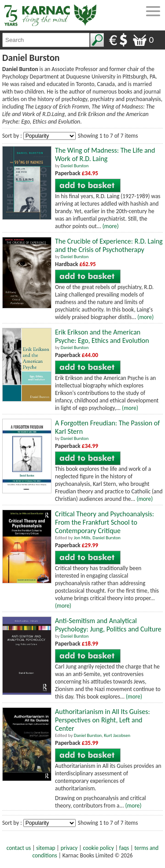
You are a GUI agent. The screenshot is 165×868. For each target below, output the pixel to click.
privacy (69, 848)
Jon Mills (82, 538)
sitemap (46, 848)
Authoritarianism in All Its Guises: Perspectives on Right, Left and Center (103, 720)
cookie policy (99, 848)
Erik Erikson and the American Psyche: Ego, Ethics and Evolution (102, 336)
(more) (111, 226)
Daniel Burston (75, 166)
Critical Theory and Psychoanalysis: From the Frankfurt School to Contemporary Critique (104, 522)
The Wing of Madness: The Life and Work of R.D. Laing (105, 154)
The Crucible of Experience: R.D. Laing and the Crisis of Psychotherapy (109, 245)
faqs (124, 848)
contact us (19, 848)
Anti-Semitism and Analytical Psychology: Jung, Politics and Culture (108, 625)
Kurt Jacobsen (117, 735)
